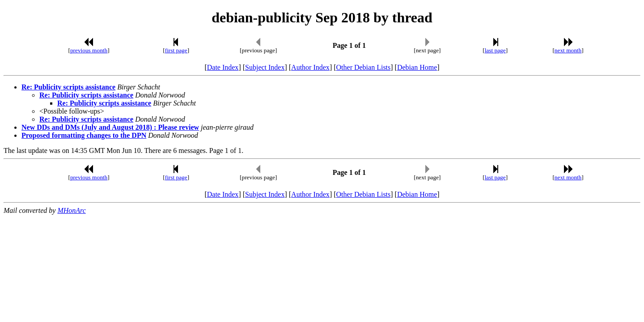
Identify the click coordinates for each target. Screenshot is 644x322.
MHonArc (71, 210)
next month (568, 50)
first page (176, 50)
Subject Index (265, 67)
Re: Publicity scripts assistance (68, 87)
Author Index (310, 67)
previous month (89, 50)
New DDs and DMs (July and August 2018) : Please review (110, 127)
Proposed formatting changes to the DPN (84, 135)
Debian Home (417, 67)
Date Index (223, 67)
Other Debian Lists (364, 67)
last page (495, 50)
